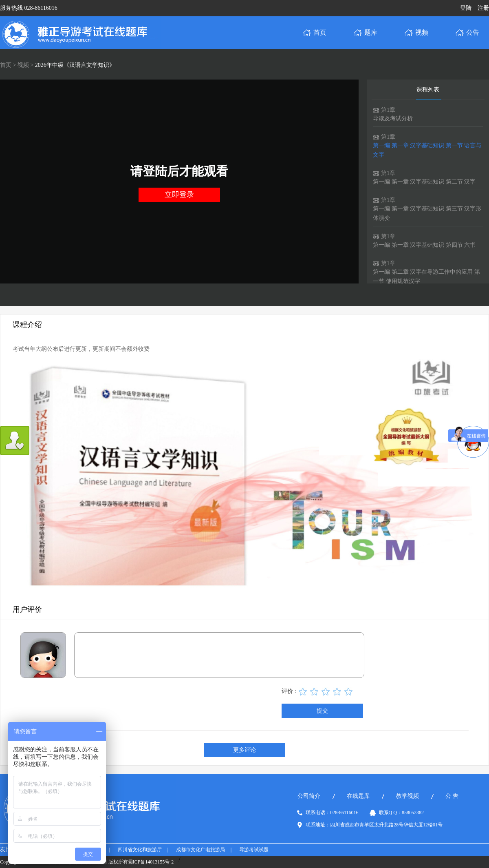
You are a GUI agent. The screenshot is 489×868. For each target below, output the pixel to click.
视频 (23, 65)
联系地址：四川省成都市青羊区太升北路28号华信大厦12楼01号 (374, 825)
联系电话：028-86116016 (332, 813)
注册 (483, 8)
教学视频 (407, 796)
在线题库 (358, 796)
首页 (6, 65)
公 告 (452, 796)
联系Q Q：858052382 (401, 813)
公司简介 (309, 796)
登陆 (466, 8)
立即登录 (179, 195)
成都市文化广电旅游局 (200, 850)
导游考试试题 (254, 850)
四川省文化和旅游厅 (140, 850)
